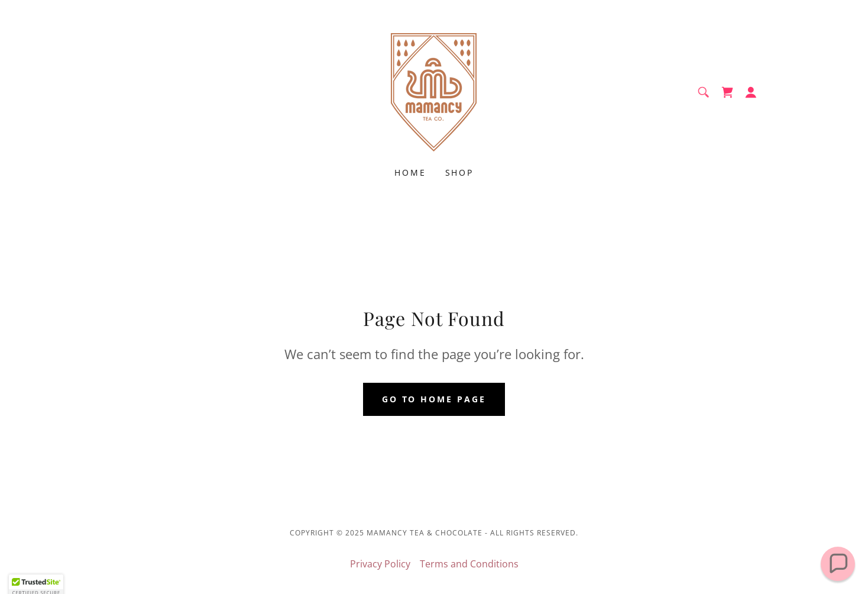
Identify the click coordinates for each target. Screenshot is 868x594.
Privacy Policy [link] (380, 564)
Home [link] (410, 172)
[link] (434, 91)
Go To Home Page (434, 399)
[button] (751, 92)
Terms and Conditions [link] (469, 564)
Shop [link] (460, 172)
